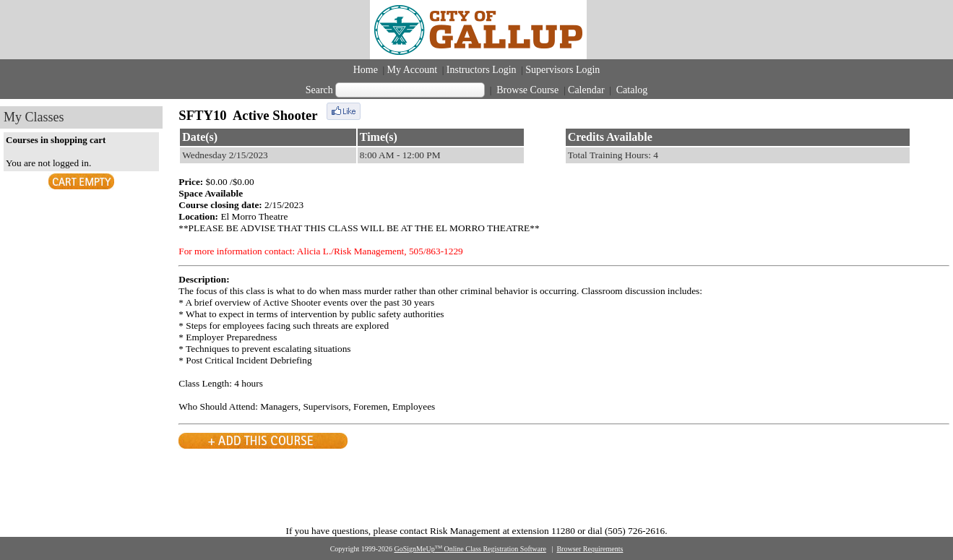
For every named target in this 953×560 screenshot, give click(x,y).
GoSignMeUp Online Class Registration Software (470, 549)
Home (366, 70)
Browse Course (528, 90)
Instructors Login (482, 70)
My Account (413, 70)
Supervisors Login (562, 70)
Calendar (586, 90)
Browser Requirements (590, 549)
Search (319, 90)
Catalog (630, 90)
